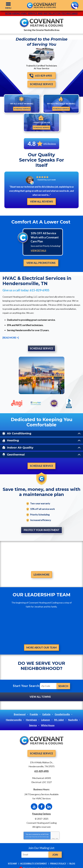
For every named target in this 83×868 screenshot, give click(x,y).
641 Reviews (50, 144)
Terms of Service (43, 832)
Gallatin (46, 710)
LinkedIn (49, 802)
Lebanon (46, 715)
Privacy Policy (35, 832)
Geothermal (16, 449)
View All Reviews (41, 196)
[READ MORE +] (11, 333)
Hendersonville (14, 715)
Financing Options (41, 809)
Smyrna (33, 721)
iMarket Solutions (30, 864)
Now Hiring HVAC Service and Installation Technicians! (42, 13)
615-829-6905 (75, 5)
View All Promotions (41, 258)
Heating (13, 435)
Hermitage (31, 715)
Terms (57, 834)
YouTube (34, 802)
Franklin (34, 710)
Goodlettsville (62, 710)
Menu (8, 8)
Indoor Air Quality (20, 442)
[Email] (35, 850)
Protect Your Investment (41, 525)
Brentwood (20, 710)
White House (48, 721)
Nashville (73, 715)
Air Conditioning (19, 428)
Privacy (53, 834)
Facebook (41, 802)
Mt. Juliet (59, 715)
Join (55, 850)
